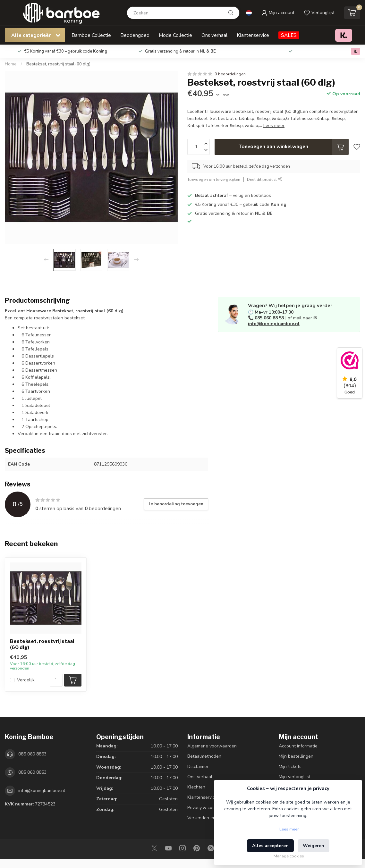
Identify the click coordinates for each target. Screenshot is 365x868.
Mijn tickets (290, 767)
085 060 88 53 (269, 318)
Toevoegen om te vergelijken (214, 179)
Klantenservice (253, 35)
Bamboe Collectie (91, 35)
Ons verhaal (214, 35)
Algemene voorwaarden (212, 746)
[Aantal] (56, 680)
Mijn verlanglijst (295, 777)
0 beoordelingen (230, 74)
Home (11, 64)
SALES (289, 35)
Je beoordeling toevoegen (176, 504)
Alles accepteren (270, 846)
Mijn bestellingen (296, 756)
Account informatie (298, 746)
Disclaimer (198, 767)
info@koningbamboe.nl (274, 324)
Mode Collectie (175, 35)
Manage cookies (289, 856)
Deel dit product (264, 179)
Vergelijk (26, 680)
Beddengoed (135, 35)
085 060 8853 (32, 754)
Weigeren (314, 846)
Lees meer (289, 829)
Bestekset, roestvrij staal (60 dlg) (58, 64)
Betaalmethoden (204, 756)
